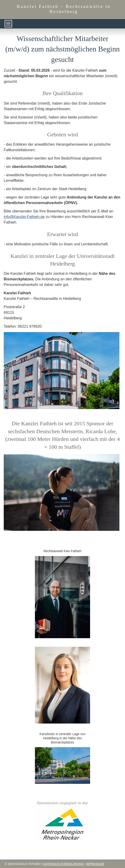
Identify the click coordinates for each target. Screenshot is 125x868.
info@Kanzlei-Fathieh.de (24, 217)
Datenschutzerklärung (63, 864)
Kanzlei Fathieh (64, 9)
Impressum (95, 864)
